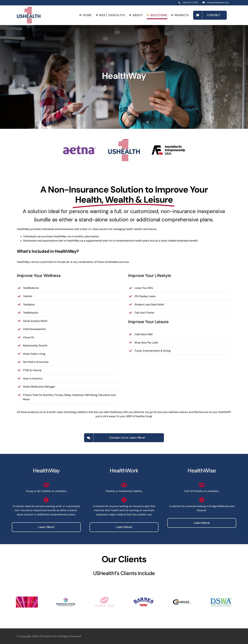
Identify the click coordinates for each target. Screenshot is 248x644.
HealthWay (46, 471)
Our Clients (124, 559)
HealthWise (202, 471)
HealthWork (124, 471)
